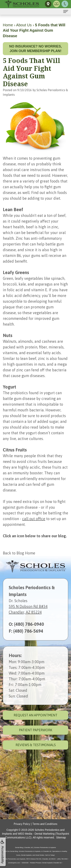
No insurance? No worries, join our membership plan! (35, 49)
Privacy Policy (22, 824)
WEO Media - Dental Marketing (36, 834)
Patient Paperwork (36, 730)
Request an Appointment (35, 715)
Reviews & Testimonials (36, 745)
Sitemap (61, 837)
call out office (34, 519)
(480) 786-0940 (29, 624)
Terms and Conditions (45, 824)
